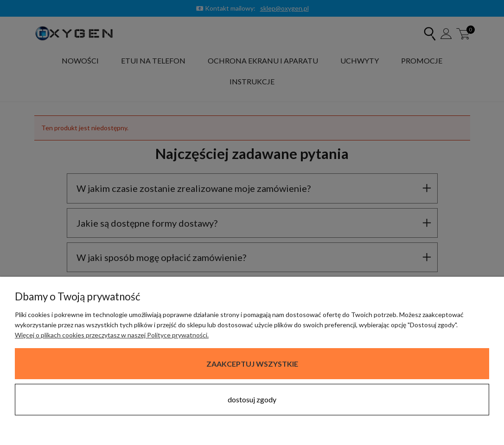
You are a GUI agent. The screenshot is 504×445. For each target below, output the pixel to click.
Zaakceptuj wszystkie (252, 364)
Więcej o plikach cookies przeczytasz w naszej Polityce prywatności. (112, 335)
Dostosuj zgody (252, 399)
